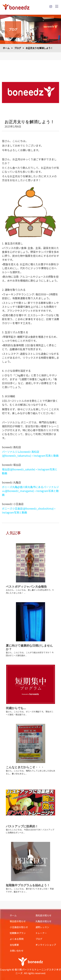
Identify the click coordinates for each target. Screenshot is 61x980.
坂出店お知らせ (18, 921)
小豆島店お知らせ (19, 927)
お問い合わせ (17, 951)
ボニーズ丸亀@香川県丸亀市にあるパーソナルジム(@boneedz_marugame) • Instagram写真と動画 (30, 491)
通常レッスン (42, 927)
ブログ (18, 48)
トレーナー (41, 933)
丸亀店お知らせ (43, 921)
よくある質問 (17, 939)
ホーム (6, 48)
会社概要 (14, 945)
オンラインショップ (46, 945)
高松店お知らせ (43, 915)
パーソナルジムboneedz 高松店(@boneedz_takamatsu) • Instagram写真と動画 (30, 454)
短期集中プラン (18, 933)
